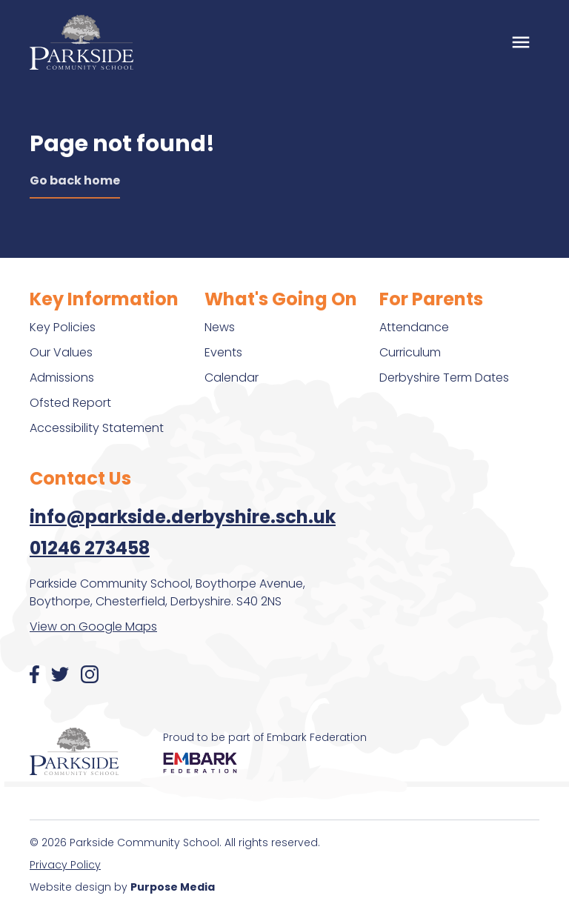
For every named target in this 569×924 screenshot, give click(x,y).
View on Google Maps (93, 626)
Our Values (61, 352)
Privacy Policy (65, 865)
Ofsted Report (70, 403)
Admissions (62, 378)
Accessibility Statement (97, 428)
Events (223, 352)
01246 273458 (90, 548)
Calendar (232, 378)
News (220, 327)
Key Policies (63, 327)
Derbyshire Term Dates (444, 378)
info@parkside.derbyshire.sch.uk (183, 517)
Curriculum (410, 352)
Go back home (75, 180)
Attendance (414, 327)
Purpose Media (173, 887)
